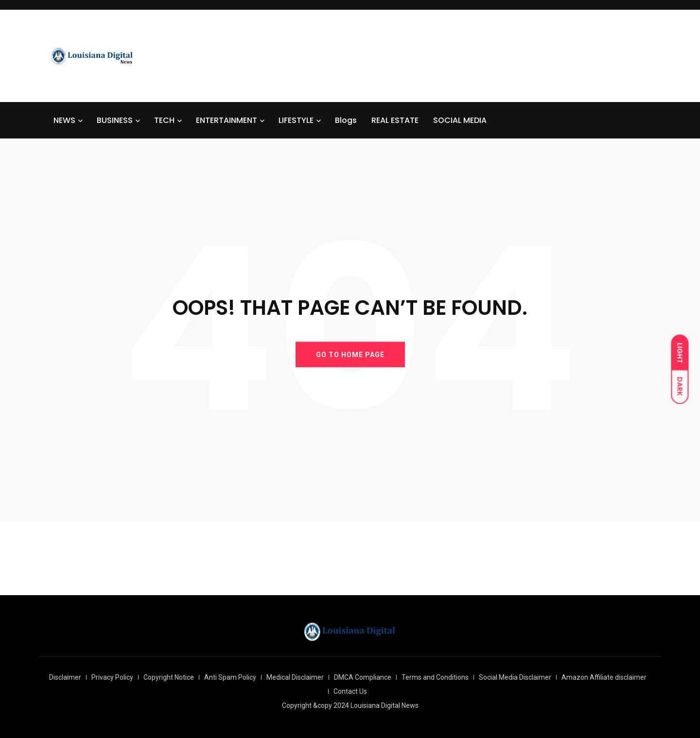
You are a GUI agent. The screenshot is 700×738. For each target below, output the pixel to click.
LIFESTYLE (296, 120)
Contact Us (350, 691)
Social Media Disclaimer (515, 677)
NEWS (64, 120)
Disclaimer (65, 677)
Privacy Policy (112, 677)
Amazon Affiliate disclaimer (604, 677)
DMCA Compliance (363, 677)
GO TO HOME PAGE (350, 354)
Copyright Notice (169, 677)
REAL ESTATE (395, 120)
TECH (164, 120)
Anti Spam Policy (230, 677)
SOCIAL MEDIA (460, 120)
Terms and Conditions (435, 677)
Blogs (346, 120)
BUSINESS (115, 120)
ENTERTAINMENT (227, 120)
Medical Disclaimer (295, 677)
